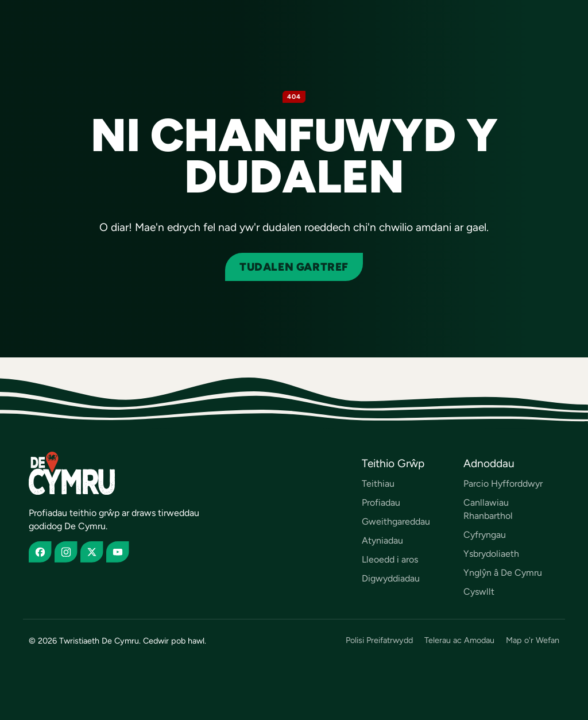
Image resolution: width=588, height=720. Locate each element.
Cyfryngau (485, 535)
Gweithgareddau (396, 521)
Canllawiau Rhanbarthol (488, 509)
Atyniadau (382, 540)
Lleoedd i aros (390, 559)
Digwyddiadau (391, 578)
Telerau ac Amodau (459, 640)
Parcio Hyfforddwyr (503, 484)
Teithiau (378, 484)
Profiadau (381, 503)
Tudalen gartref (294, 267)
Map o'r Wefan (533, 640)
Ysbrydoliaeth (491, 554)
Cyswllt (479, 592)
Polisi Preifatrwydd (379, 640)
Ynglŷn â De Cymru (503, 573)
